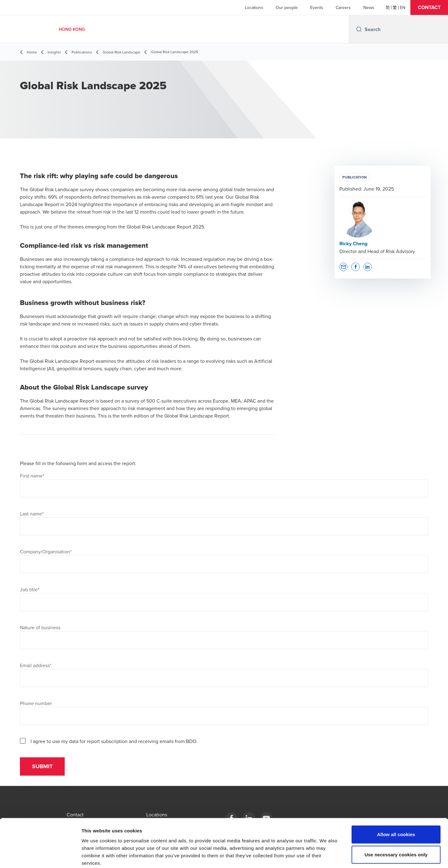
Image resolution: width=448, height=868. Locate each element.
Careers (343, 7)
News (369, 7)
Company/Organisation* (46, 552)
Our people (287, 7)
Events (317, 7)
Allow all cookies (396, 802)
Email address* (36, 665)
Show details (327, 856)
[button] (429, 7)
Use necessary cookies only (396, 822)
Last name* (32, 514)
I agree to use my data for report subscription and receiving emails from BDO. (114, 741)
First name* (32, 476)
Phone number (36, 703)
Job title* (30, 589)
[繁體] (395, 7)
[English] (403, 7)
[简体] (388, 7)
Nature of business (40, 627)
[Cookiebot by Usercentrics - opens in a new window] (40, 856)
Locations (254, 7)
